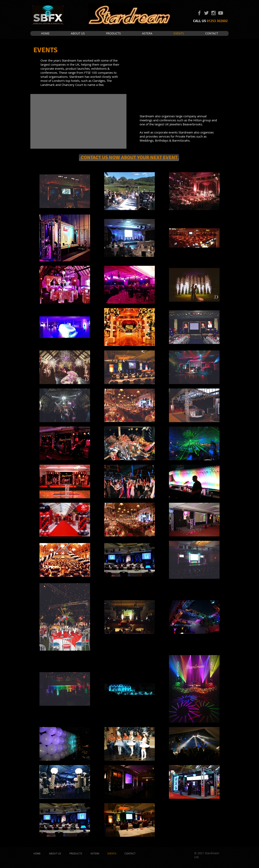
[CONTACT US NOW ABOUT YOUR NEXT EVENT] (129, 157)
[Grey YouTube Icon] (221, 13)
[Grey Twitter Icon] (206, 13)
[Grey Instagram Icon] (213, 13)
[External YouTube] (78, 121)
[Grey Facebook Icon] (199, 13)
